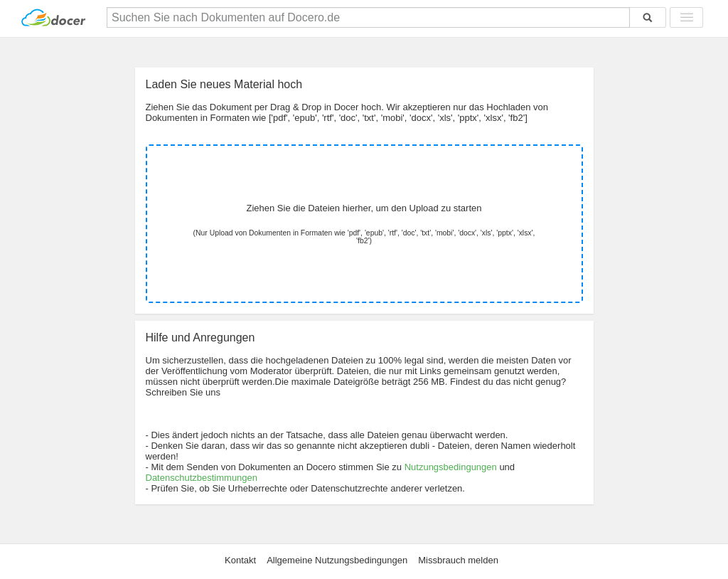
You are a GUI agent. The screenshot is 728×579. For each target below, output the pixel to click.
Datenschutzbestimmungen (202, 478)
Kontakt (240, 560)
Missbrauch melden (458, 560)
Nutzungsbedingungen (451, 467)
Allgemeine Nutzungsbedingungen (337, 560)
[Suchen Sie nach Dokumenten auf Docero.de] (368, 17)
